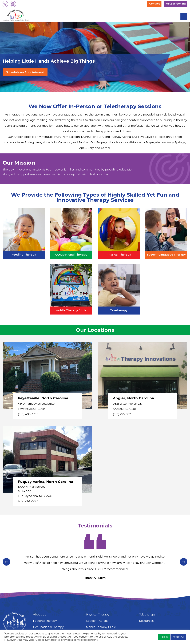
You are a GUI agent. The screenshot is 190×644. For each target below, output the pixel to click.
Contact (154, 4)
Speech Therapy (97, 621)
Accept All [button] (178, 637)
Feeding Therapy (45, 621)
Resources (146, 621)
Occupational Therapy (48, 627)
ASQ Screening (176, 4)
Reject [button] (164, 637)
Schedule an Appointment (25, 72)
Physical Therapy (98, 615)
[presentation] (184, 561)
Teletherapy (147, 615)
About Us (40, 615)
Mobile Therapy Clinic (101, 627)
